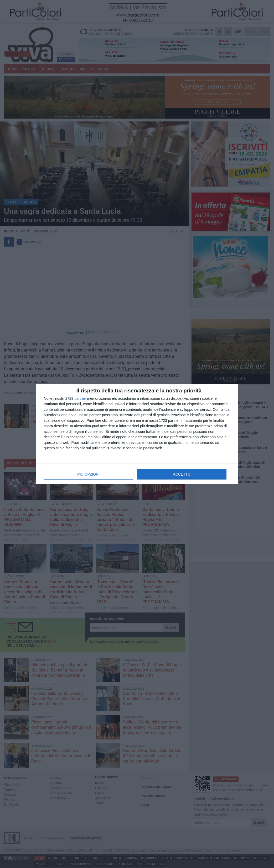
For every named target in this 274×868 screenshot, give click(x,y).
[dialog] (137, 434)
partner (80, 398)
